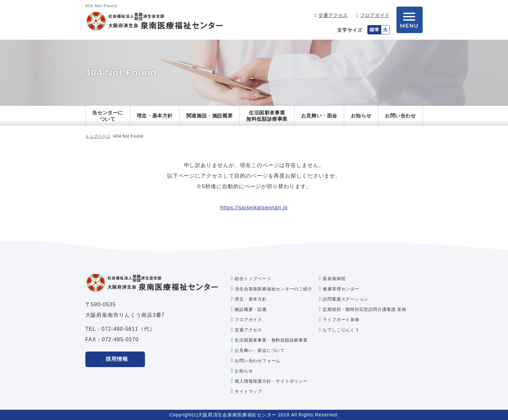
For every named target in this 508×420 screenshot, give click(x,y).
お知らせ (361, 116)
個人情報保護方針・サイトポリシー (271, 381)
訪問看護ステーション (346, 299)
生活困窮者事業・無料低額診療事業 (271, 340)
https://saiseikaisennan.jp (254, 208)
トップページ (98, 136)
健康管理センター (341, 289)
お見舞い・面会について (260, 350)
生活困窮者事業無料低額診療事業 (267, 116)
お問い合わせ (400, 116)
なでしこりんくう (341, 330)
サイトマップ (248, 391)
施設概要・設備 (251, 309)
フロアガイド (375, 15)
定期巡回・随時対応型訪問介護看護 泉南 (364, 309)
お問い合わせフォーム (257, 361)
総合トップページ (253, 279)
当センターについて (108, 116)
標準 (374, 30)
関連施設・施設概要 (209, 116)
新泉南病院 (334, 279)
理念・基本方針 (155, 116)
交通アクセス (333, 15)
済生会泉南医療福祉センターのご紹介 (273, 289)
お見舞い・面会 (319, 116)
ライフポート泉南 (341, 320)
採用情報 (117, 359)
